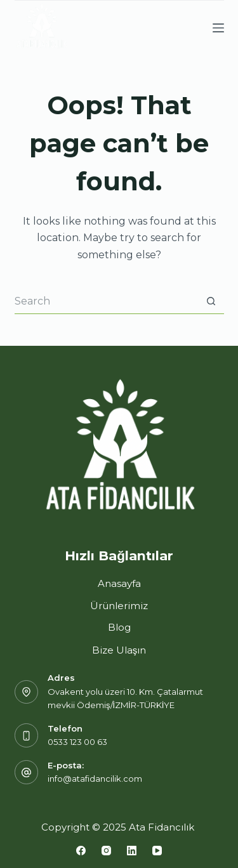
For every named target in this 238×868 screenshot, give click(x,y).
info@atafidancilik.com (95, 779)
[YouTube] (157, 851)
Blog (119, 627)
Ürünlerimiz (119, 606)
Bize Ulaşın (119, 650)
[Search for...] (107, 301)
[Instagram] (106, 851)
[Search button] (211, 301)
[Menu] (218, 28)
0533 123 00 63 (77, 742)
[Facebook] (81, 851)
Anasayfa (119, 583)
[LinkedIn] (132, 851)
